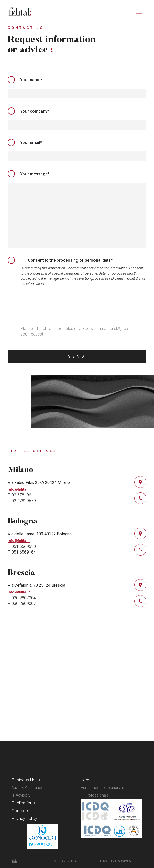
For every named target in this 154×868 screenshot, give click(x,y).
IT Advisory (21, 795)
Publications (23, 803)
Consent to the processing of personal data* (70, 260)
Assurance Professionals (102, 788)
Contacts (20, 811)
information (119, 268)
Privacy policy (24, 818)
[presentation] (47, 306)
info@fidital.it (19, 489)
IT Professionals (95, 795)
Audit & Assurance (28, 788)
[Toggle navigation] (139, 12)
